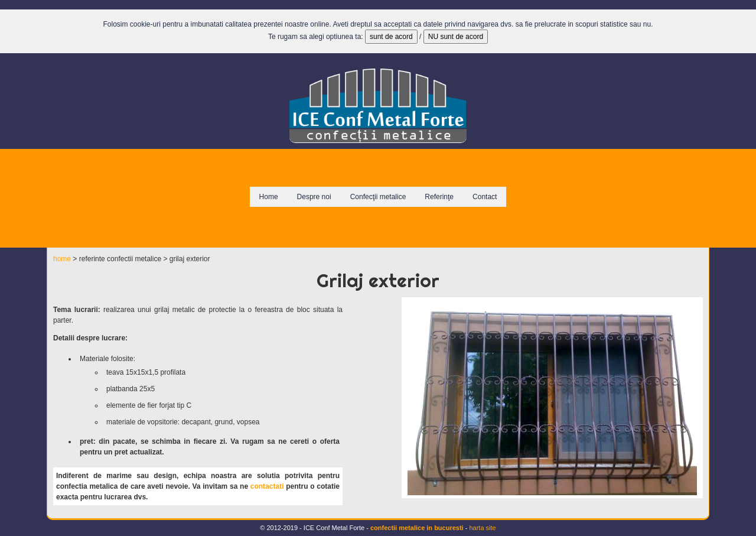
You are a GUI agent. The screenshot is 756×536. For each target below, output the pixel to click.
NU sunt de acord (456, 37)
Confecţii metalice (378, 197)
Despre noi (314, 197)
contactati (267, 486)
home (62, 259)
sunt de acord (391, 37)
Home (269, 197)
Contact (485, 197)
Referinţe (439, 197)
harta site (482, 528)
